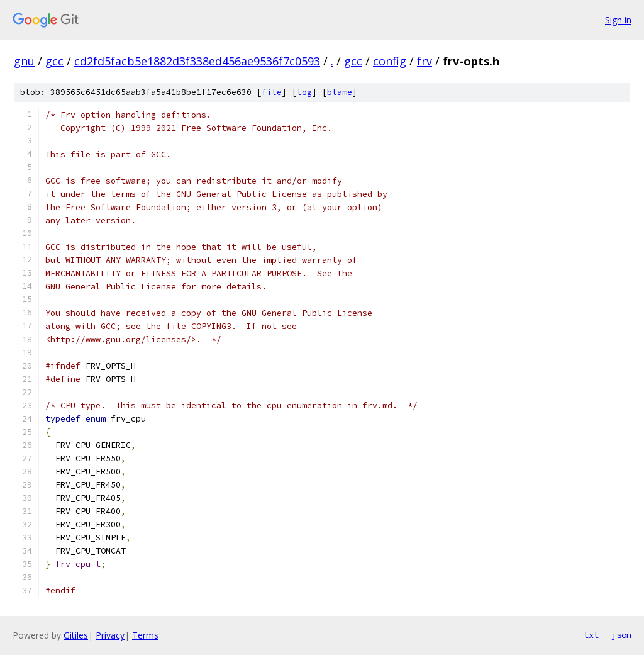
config (390, 61)
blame (340, 92)
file (272, 92)
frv (425, 61)
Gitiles (76, 635)
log (304, 92)
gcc (54, 61)
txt (591, 635)
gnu (24, 61)
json (621, 635)
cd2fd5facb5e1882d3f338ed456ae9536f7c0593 (197, 61)
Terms (145, 635)
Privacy (110, 635)
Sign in (618, 20)
